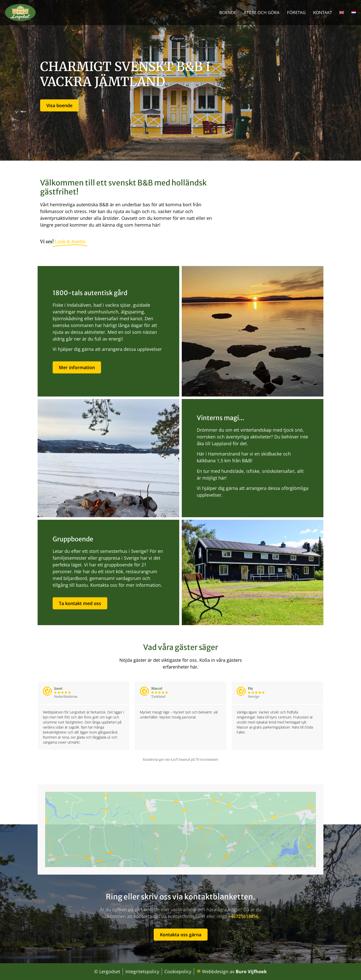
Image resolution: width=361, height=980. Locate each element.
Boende (228, 12)
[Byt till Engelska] (342, 13)
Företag (296, 12)
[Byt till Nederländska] (354, 13)
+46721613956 (243, 916)
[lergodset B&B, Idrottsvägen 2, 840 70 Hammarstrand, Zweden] (180, 829)
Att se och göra (262, 12)
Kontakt (323, 12)
